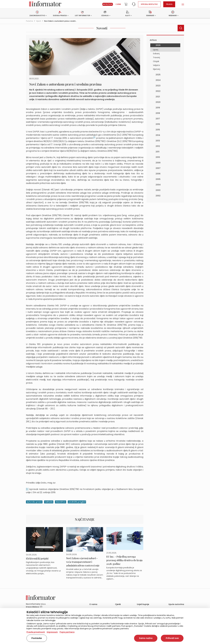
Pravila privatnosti (36, 632)
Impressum (52, 632)
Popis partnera (67, 632)
